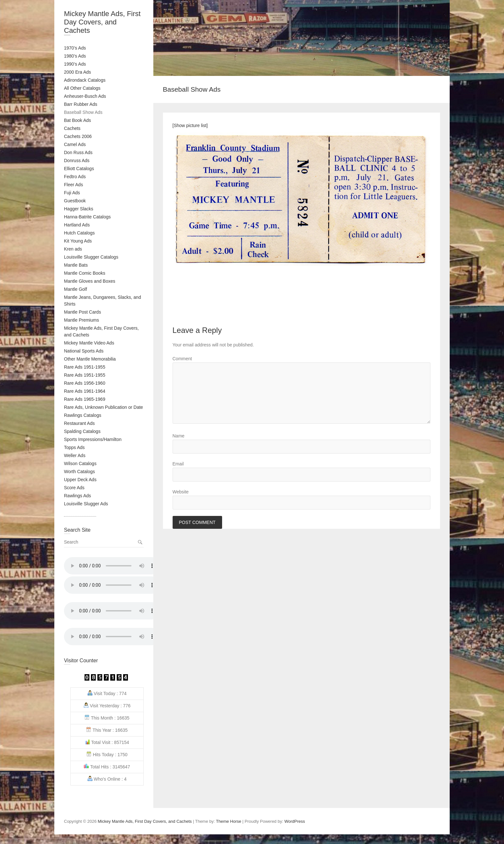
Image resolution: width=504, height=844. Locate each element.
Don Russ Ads (78, 152)
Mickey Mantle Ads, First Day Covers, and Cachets (102, 22)
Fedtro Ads (75, 177)
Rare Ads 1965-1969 (85, 399)
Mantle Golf (76, 289)
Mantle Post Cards (82, 312)
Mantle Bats (76, 265)
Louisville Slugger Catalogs (91, 257)
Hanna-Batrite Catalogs (87, 217)
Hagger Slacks (79, 209)
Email (178, 464)
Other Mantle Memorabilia (90, 359)
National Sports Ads (84, 351)
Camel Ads (75, 144)
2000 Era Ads (77, 72)
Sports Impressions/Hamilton (93, 439)
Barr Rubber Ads (81, 104)
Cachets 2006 (78, 136)
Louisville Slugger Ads (86, 504)
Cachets (72, 128)
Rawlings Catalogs (83, 415)
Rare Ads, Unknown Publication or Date (104, 407)
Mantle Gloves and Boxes (90, 281)
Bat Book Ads (77, 120)
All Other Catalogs (82, 88)
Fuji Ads (72, 193)
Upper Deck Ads (80, 480)
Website (181, 492)
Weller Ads (75, 455)
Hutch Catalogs (79, 233)
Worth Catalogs (79, 472)
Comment (182, 359)
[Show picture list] (190, 125)
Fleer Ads (73, 185)
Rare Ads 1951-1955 (85, 367)
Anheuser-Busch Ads (85, 96)
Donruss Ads (77, 161)
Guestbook (75, 201)
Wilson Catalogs (80, 463)
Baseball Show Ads (83, 112)
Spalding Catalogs (82, 431)
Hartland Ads (77, 225)
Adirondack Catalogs (85, 80)
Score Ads (74, 488)
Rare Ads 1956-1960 (85, 383)
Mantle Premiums (81, 320)
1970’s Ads (75, 48)
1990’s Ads (75, 64)
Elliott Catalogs (79, 169)
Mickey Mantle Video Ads (89, 343)
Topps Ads (74, 447)
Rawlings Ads (77, 496)
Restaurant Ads (79, 423)
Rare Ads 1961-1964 (85, 391)
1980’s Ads (75, 56)
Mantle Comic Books (85, 273)
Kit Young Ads (78, 241)
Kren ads (73, 249)
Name (179, 436)
